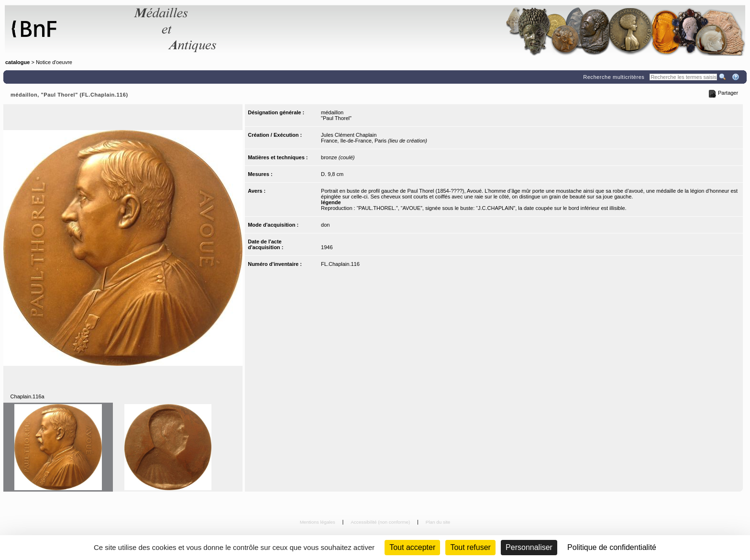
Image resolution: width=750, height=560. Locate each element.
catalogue (17, 62)
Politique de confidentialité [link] (612, 547)
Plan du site (438, 522)
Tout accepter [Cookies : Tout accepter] (412, 547)
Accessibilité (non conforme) (381, 522)
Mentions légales (318, 522)
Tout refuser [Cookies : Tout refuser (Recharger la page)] (470, 547)
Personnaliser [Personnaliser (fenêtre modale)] (529, 547)
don (325, 225)
